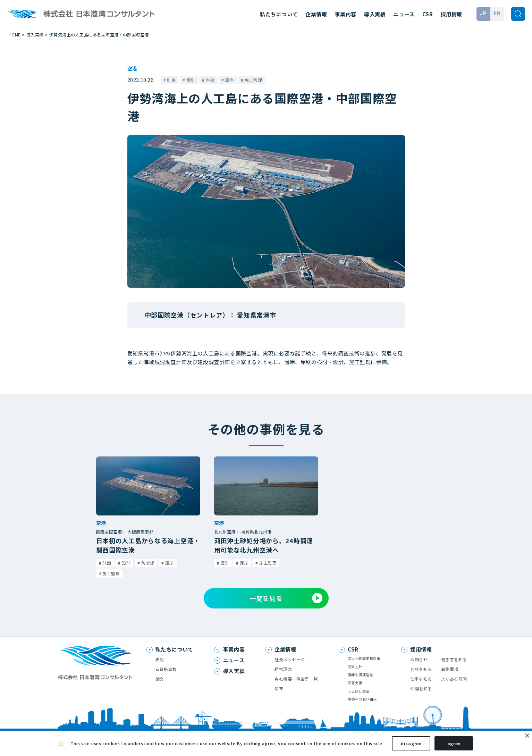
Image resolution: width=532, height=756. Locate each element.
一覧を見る (286, 598)
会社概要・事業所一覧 (296, 679)
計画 (171, 80)
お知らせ (419, 659)
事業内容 (346, 14)
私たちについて (279, 14)
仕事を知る (421, 679)
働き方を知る (454, 659)
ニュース (404, 14)
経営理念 (283, 669)
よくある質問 (454, 679)
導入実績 (375, 14)
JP (483, 14)
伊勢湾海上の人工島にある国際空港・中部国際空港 (99, 35)
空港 (132, 68)
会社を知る (421, 669)
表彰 (160, 659)
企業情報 (316, 14)
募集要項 (450, 669)
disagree (411, 745)
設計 (191, 80)
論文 (160, 679)
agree (454, 745)
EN (497, 14)
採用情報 (451, 14)
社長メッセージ (290, 659)
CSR (428, 14)
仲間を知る (421, 688)
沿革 (279, 688)
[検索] (518, 14)
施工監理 (253, 80)
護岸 (230, 80)
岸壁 (210, 80)
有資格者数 (166, 669)
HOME (15, 35)
